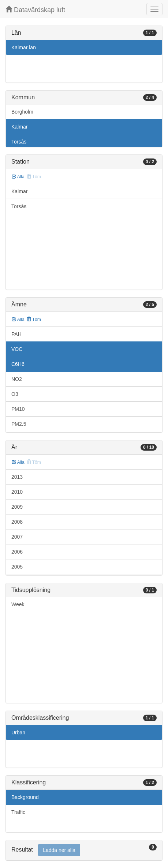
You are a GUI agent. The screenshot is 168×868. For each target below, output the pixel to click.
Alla (18, 177)
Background (25, 797)
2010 (17, 492)
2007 (17, 537)
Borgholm (22, 112)
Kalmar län (24, 47)
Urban (18, 733)
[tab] (84, 850)
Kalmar (19, 127)
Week (18, 604)
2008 (17, 522)
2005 (17, 567)
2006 (17, 552)
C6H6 (18, 364)
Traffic (18, 812)
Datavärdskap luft (35, 10)
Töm (34, 320)
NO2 (17, 379)
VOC (17, 349)
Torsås (19, 142)
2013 (17, 477)
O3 (15, 394)
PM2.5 (19, 424)
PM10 (18, 409)
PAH (16, 334)
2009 (17, 507)
